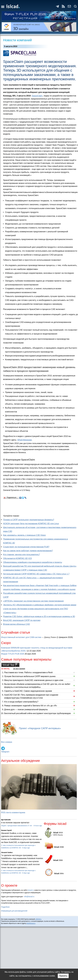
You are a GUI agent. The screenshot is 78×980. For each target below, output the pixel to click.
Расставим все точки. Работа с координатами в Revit (28, 672)
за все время (19, 669)
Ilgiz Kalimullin (6, 820)
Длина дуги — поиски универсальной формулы (26, 709)
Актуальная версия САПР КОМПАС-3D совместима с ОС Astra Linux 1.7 (36, 574)
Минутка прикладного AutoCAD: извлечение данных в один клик (34, 680)
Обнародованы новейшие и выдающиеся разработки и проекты (33, 562)
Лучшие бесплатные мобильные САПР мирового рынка (30, 676)
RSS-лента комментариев (13, 813)
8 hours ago (38, 826)
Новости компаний (17, 40)
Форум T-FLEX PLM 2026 (13, 654)
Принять (63, 976)
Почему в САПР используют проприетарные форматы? (29, 520)
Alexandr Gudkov (7, 853)
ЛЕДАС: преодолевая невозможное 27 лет (17, 826)
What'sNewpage (25, 440)
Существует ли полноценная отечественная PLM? (26, 547)
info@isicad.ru (29, 897)
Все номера (7, 742)
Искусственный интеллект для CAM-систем (21, 637)
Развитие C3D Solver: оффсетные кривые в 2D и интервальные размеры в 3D (39, 616)
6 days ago (26, 848)
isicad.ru (31, 890)
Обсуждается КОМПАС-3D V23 (17, 558)
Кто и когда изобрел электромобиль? (21, 702)
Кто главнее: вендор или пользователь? (21, 555)
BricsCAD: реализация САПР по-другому (22, 620)
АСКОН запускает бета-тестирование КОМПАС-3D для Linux (31, 524)
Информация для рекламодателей (14, 911)
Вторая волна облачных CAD (17, 624)
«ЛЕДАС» (38, 919)
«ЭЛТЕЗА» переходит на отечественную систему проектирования (33, 601)
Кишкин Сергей (6, 830)
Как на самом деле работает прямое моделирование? (28, 551)
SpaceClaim (37, 96)
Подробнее (5, 907)
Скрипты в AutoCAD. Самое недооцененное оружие (28, 691)
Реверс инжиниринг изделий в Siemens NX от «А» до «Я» (31, 706)
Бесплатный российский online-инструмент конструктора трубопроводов (37, 713)
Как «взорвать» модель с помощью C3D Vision (25, 535)
